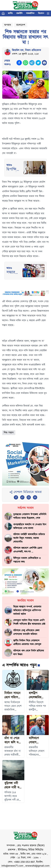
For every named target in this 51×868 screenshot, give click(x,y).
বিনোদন (41, 13)
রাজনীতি (19, 13)
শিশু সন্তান (9, 433)
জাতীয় (10, 13)
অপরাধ (8, 25)
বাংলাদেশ (21, 25)
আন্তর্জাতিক (30, 13)
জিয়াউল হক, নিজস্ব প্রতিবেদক (26, 50)
